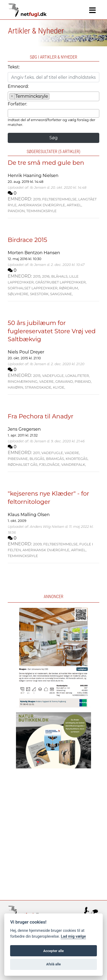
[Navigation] (92, 10)
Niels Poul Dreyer (26, 352)
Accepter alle (53, 951)
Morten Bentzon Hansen (34, 253)
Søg (54, 138)
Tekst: (14, 67)
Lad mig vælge (73, 936)
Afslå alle (54, 964)
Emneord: (18, 86)
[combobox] (53, 96)
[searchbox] (52, 97)
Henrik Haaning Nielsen (33, 176)
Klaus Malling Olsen (29, 515)
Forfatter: (17, 104)
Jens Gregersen (24, 429)
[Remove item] (12, 96)
